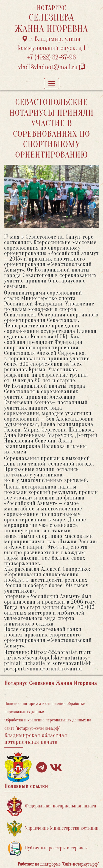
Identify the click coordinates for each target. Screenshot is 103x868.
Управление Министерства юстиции (53, 828)
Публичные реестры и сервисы (47, 848)
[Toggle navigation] (52, 84)
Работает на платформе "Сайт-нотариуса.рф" (58, 864)
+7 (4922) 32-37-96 (51, 57)
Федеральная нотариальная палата (52, 806)
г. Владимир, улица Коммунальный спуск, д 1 (51, 43)
